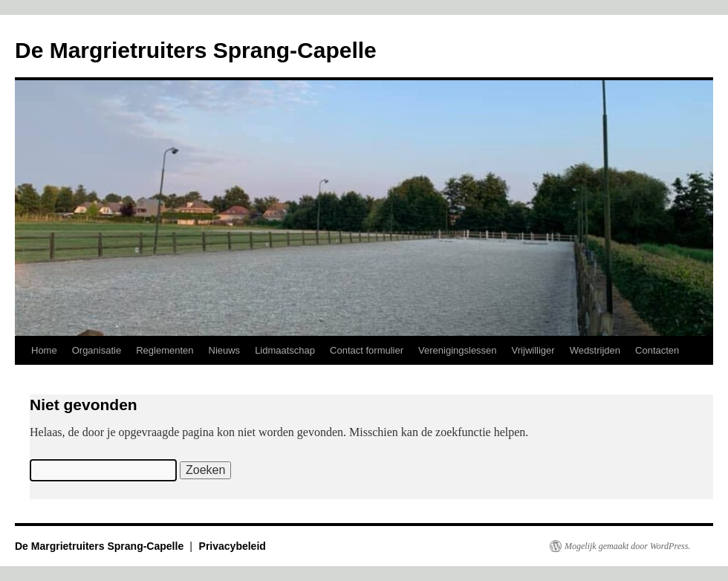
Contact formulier (367, 350)
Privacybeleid (233, 546)
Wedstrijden (595, 350)
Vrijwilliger (533, 350)
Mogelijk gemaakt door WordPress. (627, 546)
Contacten (657, 350)
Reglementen (165, 350)
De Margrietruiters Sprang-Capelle (196, 50)
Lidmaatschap (285, 350)
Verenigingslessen (458, 350)
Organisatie (97, 350)
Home (44, 350)
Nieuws (225, 350)
